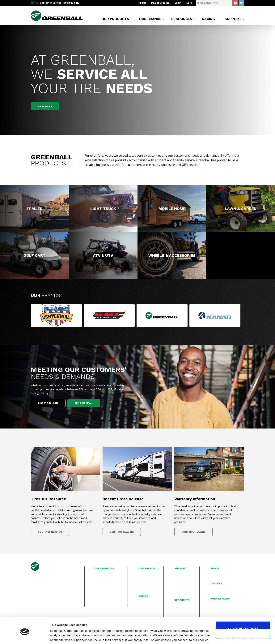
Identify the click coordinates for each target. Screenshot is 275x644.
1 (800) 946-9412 (48, 403)
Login (178, 3)
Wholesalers (220, 599)
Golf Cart (99, 590)
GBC (141, 577)
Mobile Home (101, 582)
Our (45, 295)
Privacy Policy (182, 586)
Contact (179, 582)
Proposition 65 (183, 590)
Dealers (216, 584)
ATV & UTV (99, 594)
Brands (150, 19)
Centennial (145, 573)
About (142, 3)
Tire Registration (184, 573)
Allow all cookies (243, 614)
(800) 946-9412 (71, 3)
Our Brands (147, 568)
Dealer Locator (160, 3)
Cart (189, 3)
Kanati (142, 586)
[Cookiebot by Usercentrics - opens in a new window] (25, 637)
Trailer (97, 573)
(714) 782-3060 (43, 594)
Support (233, 19)
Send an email (84, 403)
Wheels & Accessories (106, 598)
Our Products (104, 568)
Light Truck (100, 577)
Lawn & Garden (102, 586)
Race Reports (146, 601)
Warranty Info (182, 577)
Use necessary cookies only (243, 623)
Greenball (144, 582)
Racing (208, 19)
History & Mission (220, 573)
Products (115, 19)
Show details (59, 636)
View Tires (45, 106)
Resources (182, 19)
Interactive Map (219, 588)
